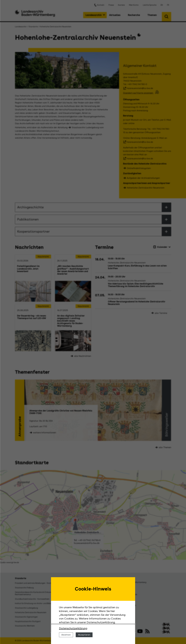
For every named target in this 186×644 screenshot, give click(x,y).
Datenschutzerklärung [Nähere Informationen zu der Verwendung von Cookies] (73, 628)
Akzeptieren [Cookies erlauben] (84, 635)
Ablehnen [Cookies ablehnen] (66, 635)
